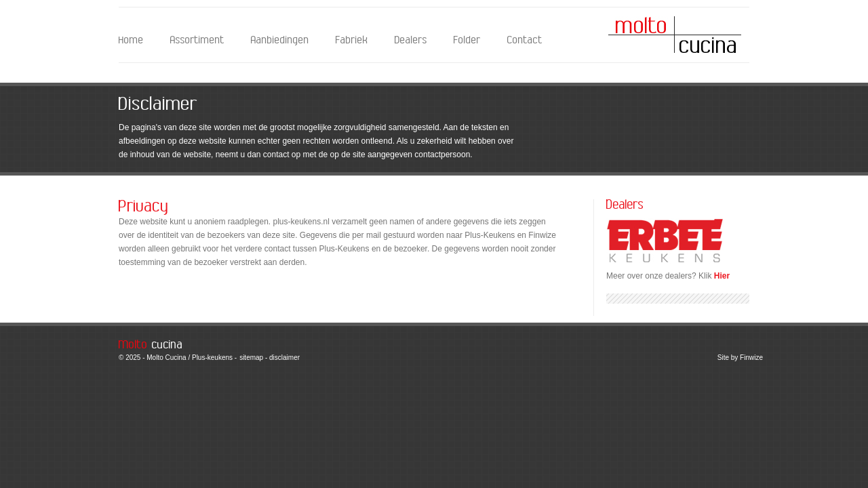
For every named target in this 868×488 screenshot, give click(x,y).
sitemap (251, 358)
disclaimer (284, 358)
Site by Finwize (740, 358)
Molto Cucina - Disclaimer (675, 35)
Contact (525, 40)
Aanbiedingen (280, 40)
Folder (467, 40)
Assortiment (197, 40)
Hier (722, 276)
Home (131, 40)
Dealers (411, 40)
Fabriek (352, 40)
